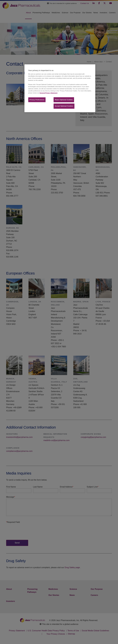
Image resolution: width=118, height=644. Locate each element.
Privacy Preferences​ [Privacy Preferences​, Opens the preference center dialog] (37, 100)
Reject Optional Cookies (64, 100)
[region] (60, 88)
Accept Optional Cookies (64, 106)
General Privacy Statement (49, 93)
